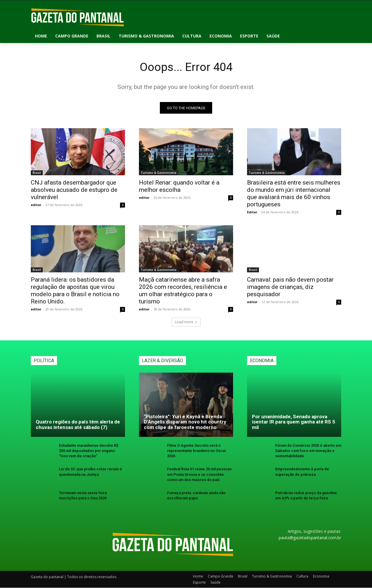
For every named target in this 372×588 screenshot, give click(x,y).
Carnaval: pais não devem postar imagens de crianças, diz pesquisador (290, 287)
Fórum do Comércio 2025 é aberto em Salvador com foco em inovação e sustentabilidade (308, 451)
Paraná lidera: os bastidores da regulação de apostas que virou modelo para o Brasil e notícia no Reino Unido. (75, 291)
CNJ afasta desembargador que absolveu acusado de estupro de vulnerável (74, 190)
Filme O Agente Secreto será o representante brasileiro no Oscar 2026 (197, 451)
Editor (252, 212)
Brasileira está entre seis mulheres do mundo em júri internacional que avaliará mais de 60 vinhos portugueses (294, 194)
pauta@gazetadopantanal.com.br (310, 538)
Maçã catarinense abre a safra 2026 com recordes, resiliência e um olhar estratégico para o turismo (183, 291)
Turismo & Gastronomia (159, 173)
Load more (186, 322)
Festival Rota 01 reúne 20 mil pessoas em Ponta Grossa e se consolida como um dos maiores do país (199, 474)
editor (36, 205)
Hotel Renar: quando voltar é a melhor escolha (179, 186)
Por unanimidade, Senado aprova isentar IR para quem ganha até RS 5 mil (294, 422)
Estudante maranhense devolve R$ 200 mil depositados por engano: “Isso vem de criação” (89, 451)
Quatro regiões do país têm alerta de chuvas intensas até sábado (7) (78, 425)
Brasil (37, 173)
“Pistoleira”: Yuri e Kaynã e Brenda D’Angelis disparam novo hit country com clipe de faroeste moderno (185, 422)
